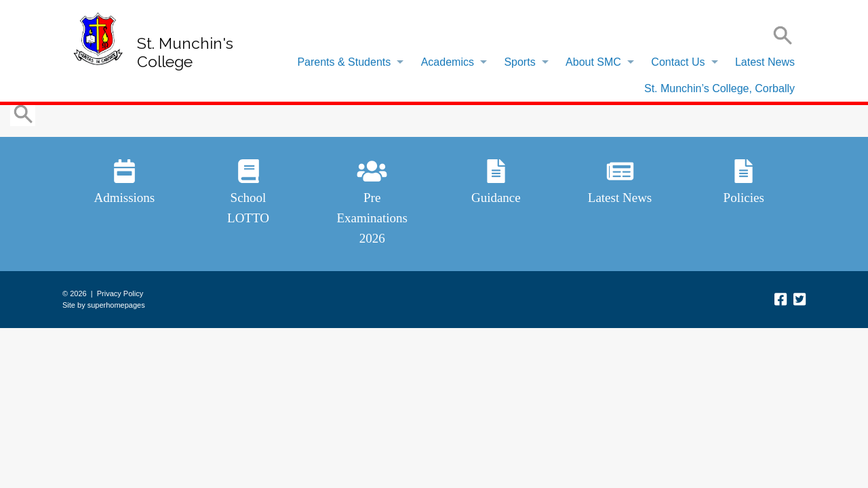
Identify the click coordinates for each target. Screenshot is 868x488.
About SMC (593, 62)
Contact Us (678, 62)
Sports (519, 62)
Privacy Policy (120, 293)
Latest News (765, 62)
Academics (448, 62)
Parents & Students (344, 62)
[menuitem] (347, 62)
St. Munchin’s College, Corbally (719, 88)
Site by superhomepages (104, 305)
